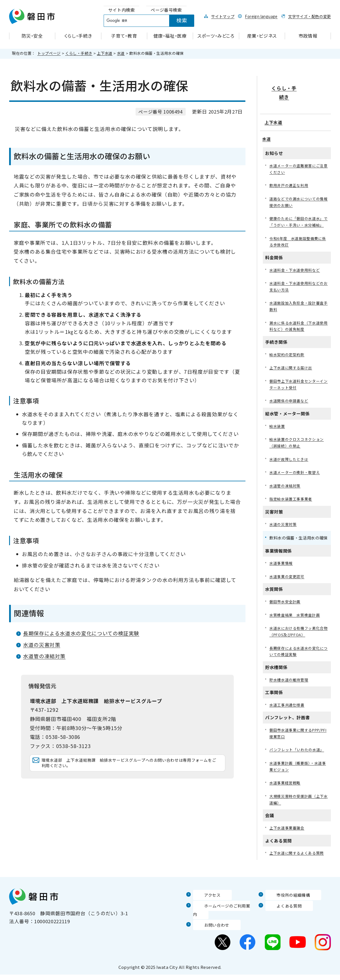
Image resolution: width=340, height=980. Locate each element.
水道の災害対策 (42, 645)
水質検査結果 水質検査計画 (296, 621)
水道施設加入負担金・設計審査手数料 (299, 304)
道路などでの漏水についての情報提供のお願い (299, 188)
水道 (121, 53)
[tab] (122, 10)
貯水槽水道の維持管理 (290, 688)
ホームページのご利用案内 (223, 919)
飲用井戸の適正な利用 (290, 171)
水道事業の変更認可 (288, 582)
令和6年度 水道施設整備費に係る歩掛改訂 (298, 237)
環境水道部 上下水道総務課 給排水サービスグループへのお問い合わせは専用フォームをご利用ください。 (130, 769)
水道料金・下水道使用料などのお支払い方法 (299, 283)
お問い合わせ (208, 930)
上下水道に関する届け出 (292, 367)
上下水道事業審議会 (288, 841)
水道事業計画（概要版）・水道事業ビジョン (298, 777)
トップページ (49, 53)
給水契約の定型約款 (288, 353)
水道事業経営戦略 (286, 794)
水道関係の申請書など (290, 402)
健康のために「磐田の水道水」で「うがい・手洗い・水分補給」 (299, 213)
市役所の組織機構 (285, 908)
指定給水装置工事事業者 (292, 503)
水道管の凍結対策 (44, 656)
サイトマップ (223, 16)
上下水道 (105, 53)
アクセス (203, 908)
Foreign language (261, 16)
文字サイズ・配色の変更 (310, 16)
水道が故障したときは (290, 462)
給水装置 (278, 427)
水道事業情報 (282, 568)
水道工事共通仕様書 (288, 714)
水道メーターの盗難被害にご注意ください (299, 154)
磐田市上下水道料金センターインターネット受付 (299, 384)
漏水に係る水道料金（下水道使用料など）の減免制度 (299, 324)
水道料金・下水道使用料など (296, 266)
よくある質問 (280, 919)
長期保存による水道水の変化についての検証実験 (81, 633)
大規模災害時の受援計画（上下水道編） (299, 812)
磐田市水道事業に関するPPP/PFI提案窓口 (292, 743)
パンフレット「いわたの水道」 (299, 760)
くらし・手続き (79, 53)
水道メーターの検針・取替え (296, 475)
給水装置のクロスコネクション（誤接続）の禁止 (299, 444)
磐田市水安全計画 (286, 607)
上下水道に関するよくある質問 (299, 866)
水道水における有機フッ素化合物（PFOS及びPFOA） (299, 638)
